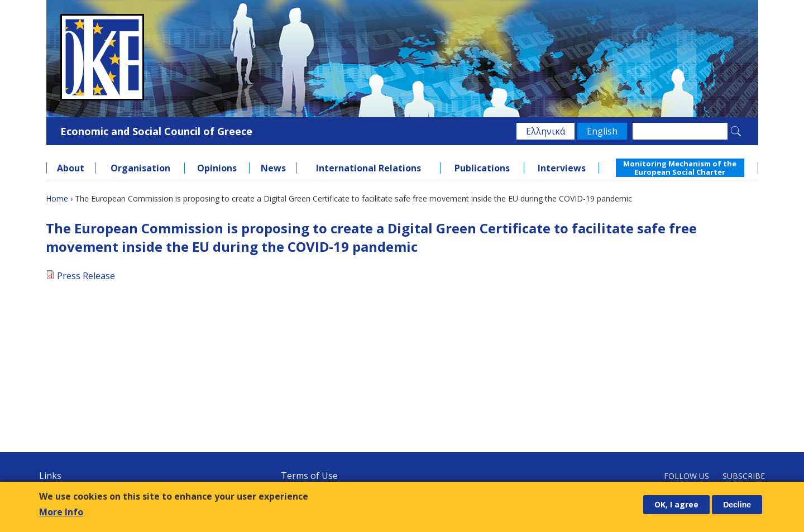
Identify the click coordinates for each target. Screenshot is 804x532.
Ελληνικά (545, 131)
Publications (482, 168)
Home (57, 198)
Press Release (86, 276)
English (602, 131)
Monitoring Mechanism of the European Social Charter (680, 167)
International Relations (368, 168)
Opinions (217, 168)
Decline (737, 505)
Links (50, 476)
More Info (61, 512)
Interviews (562, 168)
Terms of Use (309, 476)
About (71, 168)
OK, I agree (676, 504)
